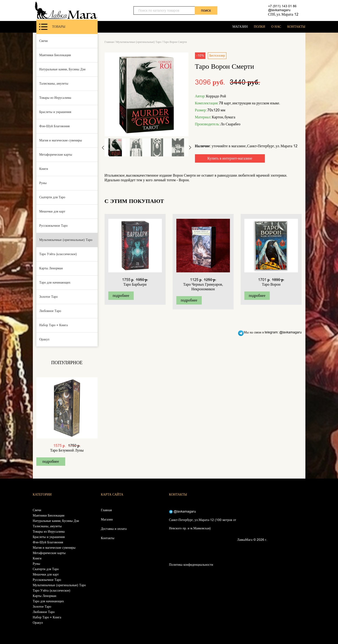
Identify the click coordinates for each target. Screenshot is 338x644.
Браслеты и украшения (55, 112)
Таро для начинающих (55, 283)
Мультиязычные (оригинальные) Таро (66, 240)
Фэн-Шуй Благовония (55, 126)
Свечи (44, 41)
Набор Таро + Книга (54, 325)
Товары (52, 27)
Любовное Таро (50, 311)
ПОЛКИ (259, 27)
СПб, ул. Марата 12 (283, 14)
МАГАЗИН (240, 27)
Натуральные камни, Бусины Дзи (63, 69)
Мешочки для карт (52, 211)
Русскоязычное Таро (54, 226)
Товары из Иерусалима (55, 98)
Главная (109, 42)
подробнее (51, 461)
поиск (206, 10)
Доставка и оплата (114, 529)
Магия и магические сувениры (61, 140)
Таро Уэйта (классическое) (58, 254)
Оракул (44, 339)
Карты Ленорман (51, 268)
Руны (43, 183)
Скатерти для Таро (52, 197)
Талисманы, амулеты (54, 84)
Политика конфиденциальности (191, 565)
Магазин (107, 519)
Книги (44, 169)
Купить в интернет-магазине (230, 158)
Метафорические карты (56, 155)
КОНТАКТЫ (296, 27)
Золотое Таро (49, 297)
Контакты (108, 538)
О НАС (276, 27)
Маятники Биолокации (55, 55)
